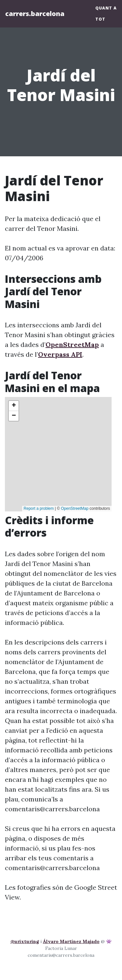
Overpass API (60, 354)
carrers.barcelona (35, 14)
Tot (100, 19)
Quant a (106, 8)
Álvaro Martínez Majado (71, 941)
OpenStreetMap (72, 344)
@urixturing (25, 941)
